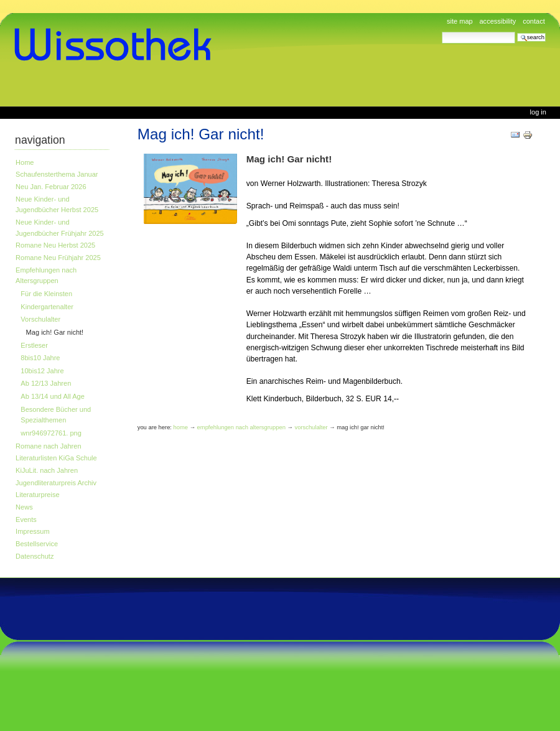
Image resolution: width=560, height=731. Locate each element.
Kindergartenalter (47, 307)
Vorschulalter (40, 319)
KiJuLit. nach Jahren (47, 470)
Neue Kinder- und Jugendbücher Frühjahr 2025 (60, 228)
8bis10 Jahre (40, 358)
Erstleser (34, 345)
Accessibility (497, 21)
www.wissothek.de (117, 45)
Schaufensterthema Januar (57, 174)
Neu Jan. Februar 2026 (51, 187)
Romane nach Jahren (48, 446)
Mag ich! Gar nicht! (55, 332)
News (24, 507)
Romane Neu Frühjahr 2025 (58, 258)
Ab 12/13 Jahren (46, 383)
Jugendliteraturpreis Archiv (56, 483)
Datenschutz (35, 556)
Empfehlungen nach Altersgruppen (46, 276)
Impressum (33, 531)
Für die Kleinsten (46, 294)
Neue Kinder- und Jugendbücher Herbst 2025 (57, 205)
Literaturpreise (38, 495)
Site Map (460, 21)
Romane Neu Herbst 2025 (55, 245)
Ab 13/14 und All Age (52, 396)
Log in (538, 112)
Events (26, 519)
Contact (534, 21)
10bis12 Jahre (42, 371)
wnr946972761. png (51, 433)
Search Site (441, 31)
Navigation (40, 140)
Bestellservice (37, 544)
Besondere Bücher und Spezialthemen (56, 415)
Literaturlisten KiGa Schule (56, 458)
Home (25, 162)
